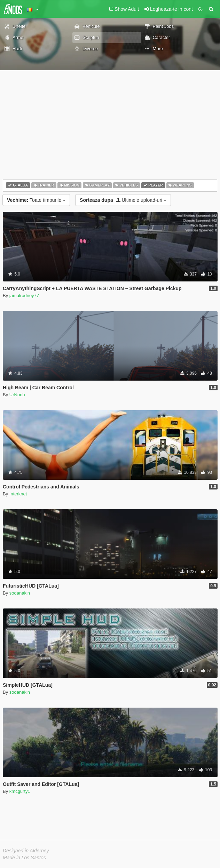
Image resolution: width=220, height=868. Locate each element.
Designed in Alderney (26, 851)
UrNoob (17, 395)
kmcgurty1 (20, 791)
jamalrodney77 (24, 296)
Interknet (18, 494)
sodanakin (20, 593)
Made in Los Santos (24, 858)
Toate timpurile (36, 200)
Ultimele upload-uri (123, 200)
